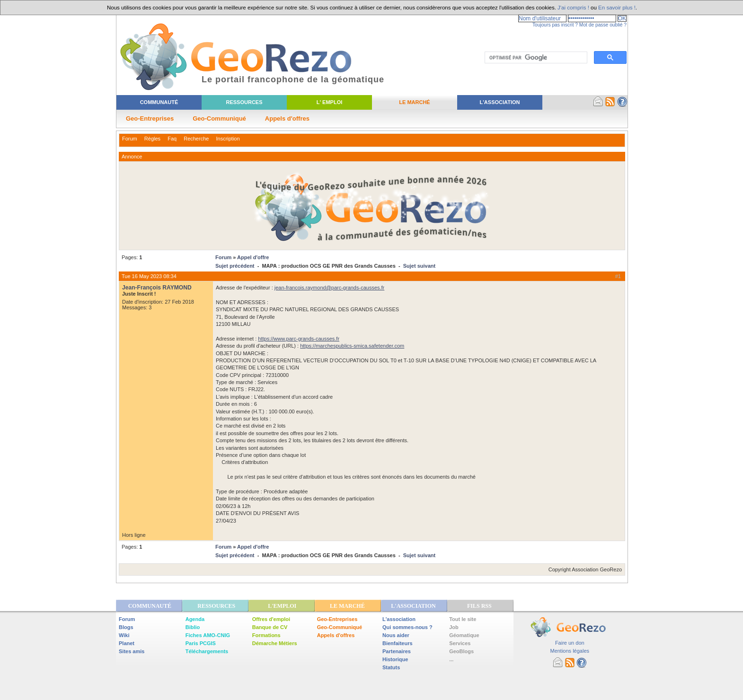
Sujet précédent (235, 266)
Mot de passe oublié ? (603, 25)
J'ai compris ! (573, 8)
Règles (152, 139)
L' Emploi (330, 102)
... (451, 659)
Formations (266, 635)
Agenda (195, 619)
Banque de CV (270, 627)
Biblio (193, 627)
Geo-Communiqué (219, 118)
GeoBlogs (461, 651)
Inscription (228, 139)
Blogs (126, 627)
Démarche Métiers (275, 643)
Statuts (391, 667)
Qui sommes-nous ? (407, 627)
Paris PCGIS (201, 643)
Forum (130, 139)
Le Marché (414, 102)
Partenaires (397, 651)
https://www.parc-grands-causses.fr (299, 339)
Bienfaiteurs (398, 643)
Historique (395, 659)
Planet (127, 643)
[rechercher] (535, 58)
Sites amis (132, 651)
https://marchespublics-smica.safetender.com (352, 346)
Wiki (124, 635)
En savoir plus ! (617, 8)
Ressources (244, 102)
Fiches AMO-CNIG (208, 635)
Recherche (196, 139)
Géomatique (464, 635)
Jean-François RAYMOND (157, 288)
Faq (172, 139)
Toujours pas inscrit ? (555, 25)
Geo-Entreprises (150, 118)
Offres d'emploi (271, 619)
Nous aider (396, 635)
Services (460, 643)
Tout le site (463, 619)
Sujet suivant (419, 266)
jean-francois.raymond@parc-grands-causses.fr (330, 288)
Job (454, 627)
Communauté (159, 102)
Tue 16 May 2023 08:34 (149, 276)
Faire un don (570, 643)
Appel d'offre (253, 257)
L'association (399, 619)
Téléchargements (207, 651)
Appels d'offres (287, 118)
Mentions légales (570, 651)
